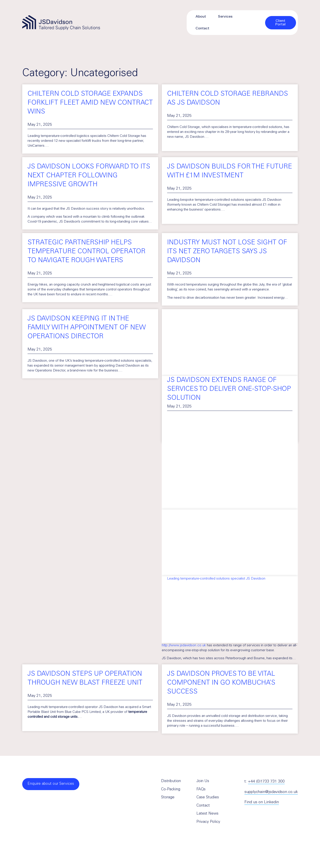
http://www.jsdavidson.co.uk (184, 645)
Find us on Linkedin (262, 802)
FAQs (201, 790)
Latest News (208, 815)
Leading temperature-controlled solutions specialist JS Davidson (216, 579)
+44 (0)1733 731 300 (266, 782)
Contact (202, 28)
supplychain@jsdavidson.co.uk (271, 792)
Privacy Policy (208, 824)
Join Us (203, 782)
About (201, 17)
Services (225, 17)
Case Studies (208, 799)
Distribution (171, 782)
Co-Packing (171, 790)
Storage (168, 799)
